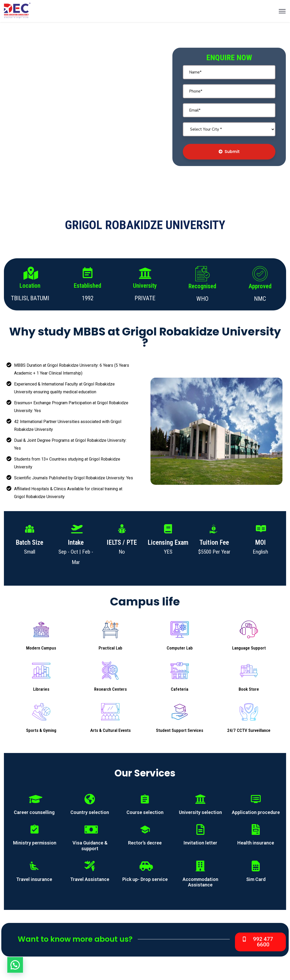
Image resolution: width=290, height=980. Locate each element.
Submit (229, 152)
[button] (260, 942)
